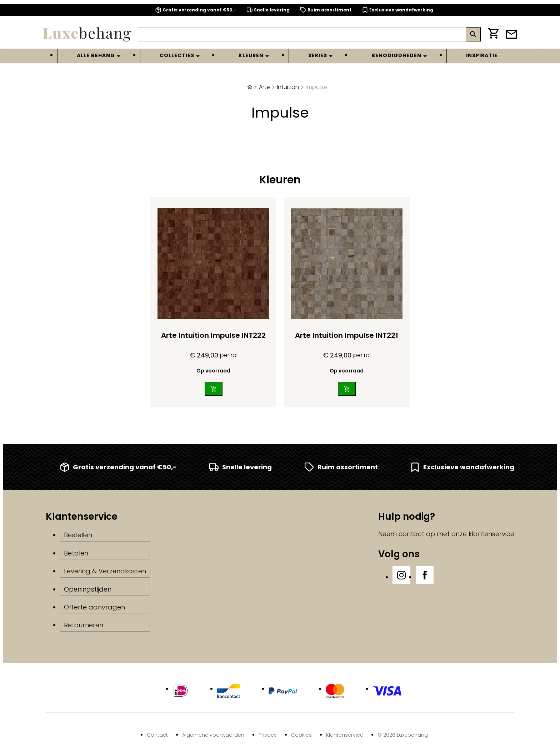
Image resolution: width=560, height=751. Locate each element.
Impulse (316, 87)
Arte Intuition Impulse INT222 (213, 335)
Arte (264, 87)
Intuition (288, 87)
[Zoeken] (302, 34)
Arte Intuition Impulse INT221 (347, 335)
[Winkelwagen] (493, 34)
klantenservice (491, 534)
